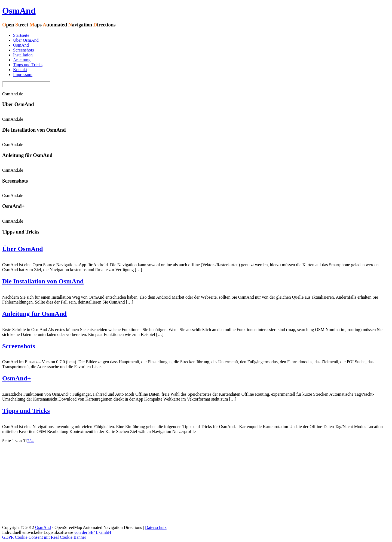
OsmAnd (19, 11)
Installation (23, 55)
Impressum (23, 75)
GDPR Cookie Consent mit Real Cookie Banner (44, 537)
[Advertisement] (196, 484)
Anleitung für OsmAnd (34, 314)
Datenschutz (156, 527)
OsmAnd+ (22, 45)
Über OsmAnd (26, 40)
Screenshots (23, 50)
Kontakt (20, 70)
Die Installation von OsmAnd (43, 281)
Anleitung (22, 60)
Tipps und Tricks (28, 65)
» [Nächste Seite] (33, 441)
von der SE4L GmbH (93, 532)
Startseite (21, 35)
